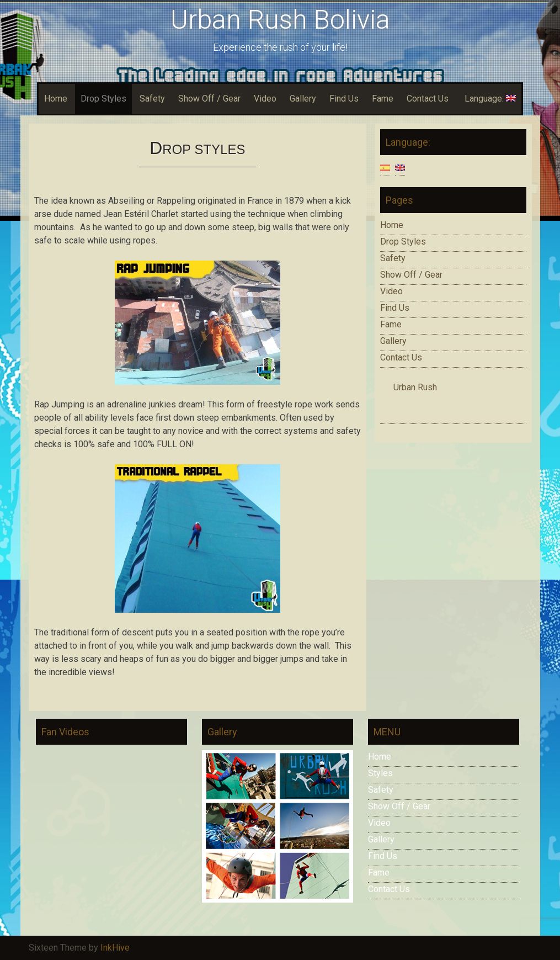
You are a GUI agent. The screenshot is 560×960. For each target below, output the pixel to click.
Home (56, 99)
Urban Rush (415, 387)
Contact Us (428, 99)
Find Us (344, 99)
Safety (152, 99)
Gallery (303, 99)
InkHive (115, 948)
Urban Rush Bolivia (280, 20)
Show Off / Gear (209, 99)
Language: (489, 99)
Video (265, 99)
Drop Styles (103, 99)
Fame (383, 99)
